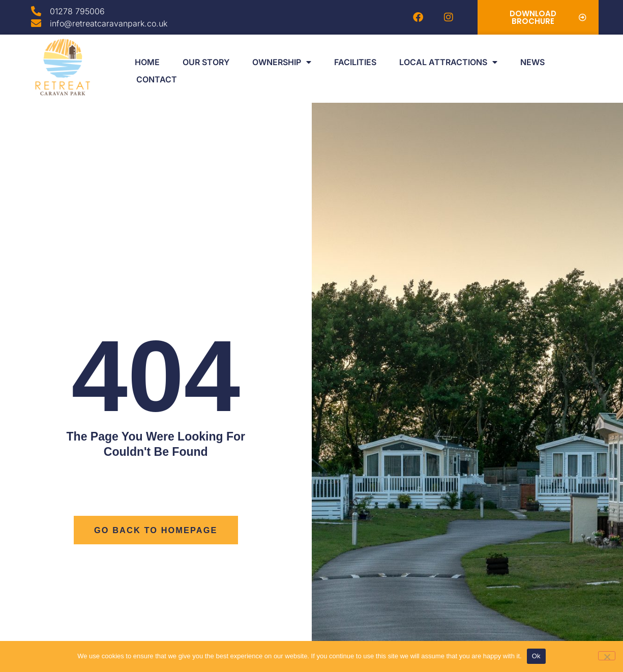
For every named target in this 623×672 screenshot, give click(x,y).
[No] (607, 656)
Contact (157, 79)
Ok (536, 656)
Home (147, 62)
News (532, 62)
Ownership (282, 62)
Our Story (206, 62)
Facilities (355, 62)
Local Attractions (448, 62)
